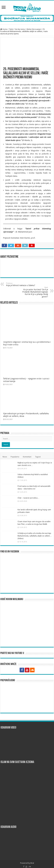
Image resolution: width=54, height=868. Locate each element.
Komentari (27, 453)
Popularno (15, 453)
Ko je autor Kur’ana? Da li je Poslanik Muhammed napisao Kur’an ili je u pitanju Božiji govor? (33, 292)
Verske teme (20, 29)
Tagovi (38, 453)
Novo (5, 453)
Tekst (11, 29)
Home (4, 29)
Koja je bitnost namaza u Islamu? (21, 284)
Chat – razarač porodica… (28, 494)
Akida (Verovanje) (34, 29)
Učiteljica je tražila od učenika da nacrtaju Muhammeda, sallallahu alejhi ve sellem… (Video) (35, 532)
